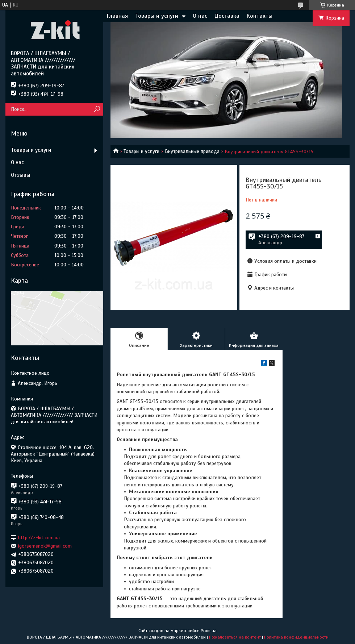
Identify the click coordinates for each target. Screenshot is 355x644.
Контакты (260, 16)
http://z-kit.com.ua (39, 538)
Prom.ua (209, 631)
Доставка (227, 16)
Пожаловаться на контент (235, 637)
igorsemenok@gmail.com (45, 546)
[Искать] (97, 109)
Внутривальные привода (192, 151)
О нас (200, 16)
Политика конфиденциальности (296, 637)
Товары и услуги (157, 16)
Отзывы (21, 175)
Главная (117, 16)
